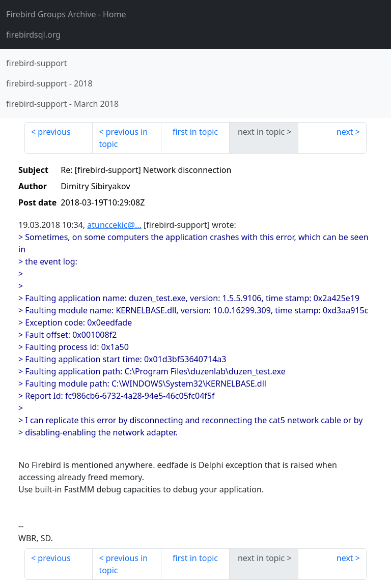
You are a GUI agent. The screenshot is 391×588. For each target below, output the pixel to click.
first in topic (195, 132)
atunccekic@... (114, 225)
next (345, 132)
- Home (66, 14)
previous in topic (123, 138)
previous (54, 132)
